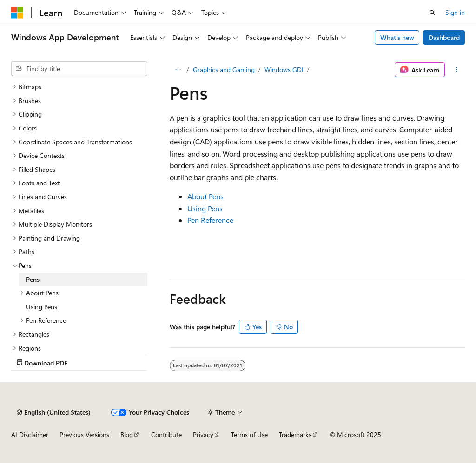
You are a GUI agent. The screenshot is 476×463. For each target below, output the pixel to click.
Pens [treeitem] (33, 279)
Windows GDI (284, 69)
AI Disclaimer (30, 434)
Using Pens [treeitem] (42, 307)
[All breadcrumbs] (178, 70)
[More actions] (457, 70)
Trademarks (295, 434)
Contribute (166, 434)
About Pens (205, 196)
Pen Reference (210, 220)
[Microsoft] (17, 13)
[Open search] (432, 13)
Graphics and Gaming (224, 69)
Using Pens (205, 208)
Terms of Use (249, 434)
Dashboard (444, 37)
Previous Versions (84, 434)
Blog (127, 434)
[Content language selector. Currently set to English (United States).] (54, 412)
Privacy (203, 434)
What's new (397, 37)
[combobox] (79, 69)
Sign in (455, 12)
